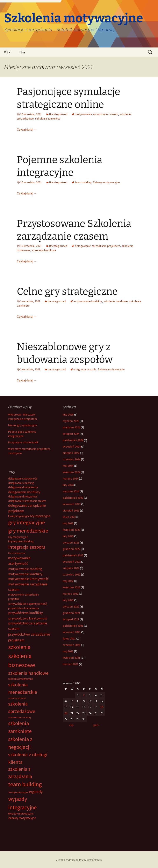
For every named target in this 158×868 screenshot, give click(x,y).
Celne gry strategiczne (67, 291)
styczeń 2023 (71, 542)
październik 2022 (73, 555)
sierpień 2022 (71, 568)
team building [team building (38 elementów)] (25, 784)
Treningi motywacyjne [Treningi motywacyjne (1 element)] (18, 792)
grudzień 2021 (71, 613)
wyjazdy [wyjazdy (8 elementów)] (36, 792)
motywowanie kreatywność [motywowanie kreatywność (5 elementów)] (28, 579)
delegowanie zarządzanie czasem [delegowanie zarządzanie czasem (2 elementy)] (27, 501)
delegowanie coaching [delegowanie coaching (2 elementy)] (21, 483)
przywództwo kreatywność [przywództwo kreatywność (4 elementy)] (28, 618)
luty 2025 (68, 414)
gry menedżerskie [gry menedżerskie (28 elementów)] (28, 531)
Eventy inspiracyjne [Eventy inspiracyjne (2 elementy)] (19, 516)
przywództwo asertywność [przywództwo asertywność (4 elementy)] (28, 604)
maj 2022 (68, 581)
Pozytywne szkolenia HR (23, 442)
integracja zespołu (85, 369)
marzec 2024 (71, 478)
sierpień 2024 (71, 453)
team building (83, 182)
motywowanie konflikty (88, 301)
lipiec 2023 (69, 517)
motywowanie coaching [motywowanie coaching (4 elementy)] (25, 569)
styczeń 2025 (71, 421)
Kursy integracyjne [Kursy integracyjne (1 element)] (17, 553)
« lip (71, 725)
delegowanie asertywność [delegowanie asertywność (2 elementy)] (23, 479)
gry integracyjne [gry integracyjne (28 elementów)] (27, 522)
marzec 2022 (71, 594)
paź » (96, 725)
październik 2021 (73, 626)
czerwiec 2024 (72, 459)
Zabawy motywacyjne (106, 182)
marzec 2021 (71, 664)
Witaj (7, 52)
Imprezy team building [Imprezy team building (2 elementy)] (21, 541)
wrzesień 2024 (72, 446)
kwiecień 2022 (71, 587)
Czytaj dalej (27, 129)
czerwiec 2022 (72, 574)
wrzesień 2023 (72, 504)
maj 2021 (68, 651)
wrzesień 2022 (72, 562)
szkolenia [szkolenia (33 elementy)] (19, 647)
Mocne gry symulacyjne (23, 425)
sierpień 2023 (71, 510)
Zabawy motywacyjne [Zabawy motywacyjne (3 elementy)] (22, 818)
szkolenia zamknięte (48, 118)
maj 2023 (68, 523)
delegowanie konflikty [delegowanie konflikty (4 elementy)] (24, 492)
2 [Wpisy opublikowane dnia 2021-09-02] (84, 695)
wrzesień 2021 (72, 632)
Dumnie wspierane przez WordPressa (79, 860)
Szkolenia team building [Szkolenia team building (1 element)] (20, 717)
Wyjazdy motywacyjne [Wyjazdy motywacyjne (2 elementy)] (21, 814)
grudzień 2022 (71, 549)
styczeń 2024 (71, 491)
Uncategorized (58, 114)
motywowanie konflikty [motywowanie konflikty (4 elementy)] (25, 574)
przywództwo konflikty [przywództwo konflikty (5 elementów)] (26, 613)
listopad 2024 (71, 434)
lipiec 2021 (69, 638)
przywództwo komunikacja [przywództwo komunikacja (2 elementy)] (24, 608)
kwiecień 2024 (71, 472)
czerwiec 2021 (72, 645)
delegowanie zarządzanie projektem (98, 246)
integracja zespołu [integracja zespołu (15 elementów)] (27, 547)
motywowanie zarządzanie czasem (96, 114)
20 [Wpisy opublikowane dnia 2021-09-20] (66, 713)
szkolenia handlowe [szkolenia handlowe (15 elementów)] (28, 673)
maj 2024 (68, 466)
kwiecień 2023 (71, 530)
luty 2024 (68, 485)
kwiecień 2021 (71, 658)
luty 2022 (68, 600)
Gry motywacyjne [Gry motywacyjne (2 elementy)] (18, 537)
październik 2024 (73, 440)
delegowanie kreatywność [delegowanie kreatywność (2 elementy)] (23, 497)
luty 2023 (68, 536)
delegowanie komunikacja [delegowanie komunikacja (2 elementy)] (23, 487)
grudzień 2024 (71, 427)
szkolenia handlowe (44, 250)
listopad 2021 (71, 619)
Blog (22, 52)
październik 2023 (73, 498)
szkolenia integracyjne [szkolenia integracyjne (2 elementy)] (21, 679)
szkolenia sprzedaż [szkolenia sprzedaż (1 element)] (17, 698)
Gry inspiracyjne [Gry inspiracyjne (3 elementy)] (40, 516)
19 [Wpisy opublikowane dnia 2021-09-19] (102, 707)
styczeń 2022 (71, 606)
